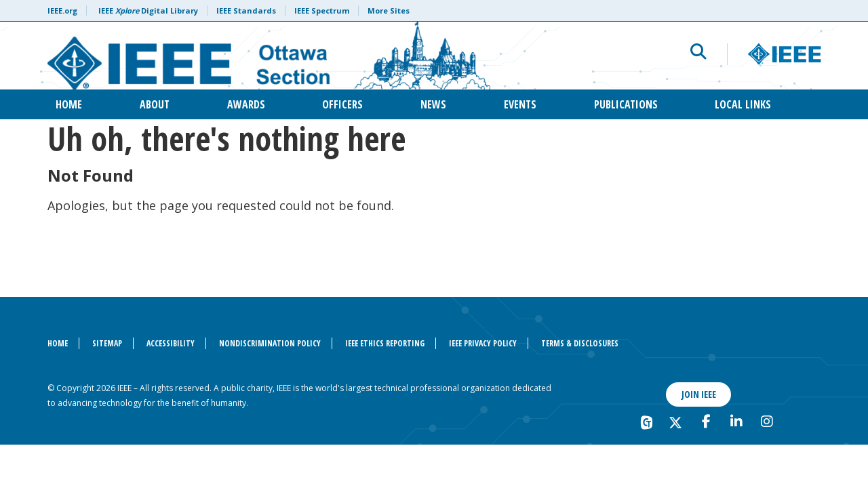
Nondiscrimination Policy (270, 343)
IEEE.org (62, 11)
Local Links (743, 104)
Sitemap (107, 343)
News (433, 104)
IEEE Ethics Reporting (385, 343)
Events (520, 104)
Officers (342, 104)
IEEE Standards (246, 11)
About (155, 104)
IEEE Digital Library (148, 11)
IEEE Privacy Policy (483, 343)
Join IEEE (699, 394)
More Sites (389, 11)
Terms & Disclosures (580, 343)
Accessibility (171, 343)
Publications (626, 104)
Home (69, 104)
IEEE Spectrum (322, 11)
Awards (246, 104)
